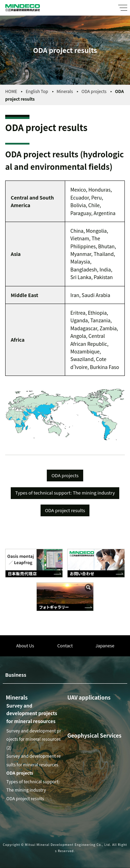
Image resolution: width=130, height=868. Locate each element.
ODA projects (94, 91)
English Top (37, 91)
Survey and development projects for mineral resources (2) (34, 739)
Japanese (105, 646)
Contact (65, 646)
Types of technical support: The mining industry (65, 493)
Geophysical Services (94, 735)
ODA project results (65, 510)
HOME (11, 91)
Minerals (65, 91)
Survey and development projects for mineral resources (32, 713)
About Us (25, 646)
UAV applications (89, 697)
